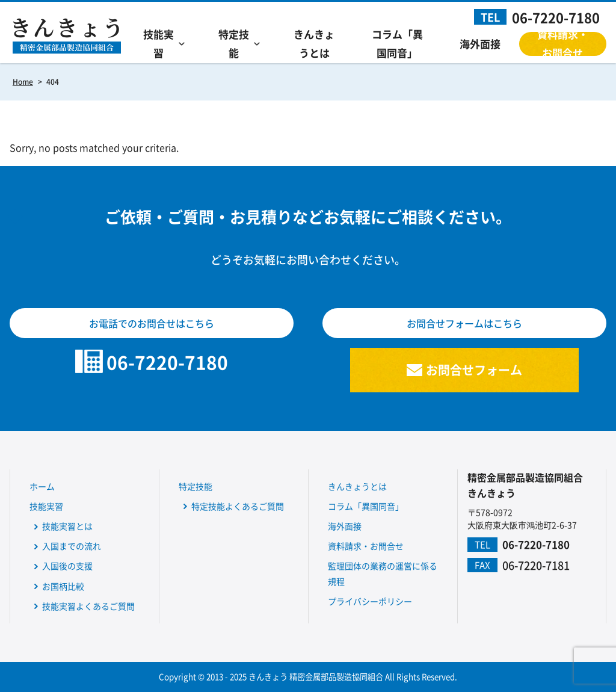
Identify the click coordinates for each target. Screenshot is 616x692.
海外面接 (480, 44)
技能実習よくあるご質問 (88, 606)
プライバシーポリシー (370, 601)
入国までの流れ (72, 546)
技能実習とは (67, 526)
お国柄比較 (63, 586)
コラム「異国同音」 (397, 44)
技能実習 (159, 44)
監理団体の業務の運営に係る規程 (383, 573)
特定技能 (234, 44)
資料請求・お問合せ (563, 44)
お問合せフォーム (474, 370)
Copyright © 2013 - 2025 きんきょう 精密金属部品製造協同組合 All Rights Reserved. (308, 677)
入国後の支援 (67, 566)
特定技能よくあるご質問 (238, 506)
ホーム (42, 486)
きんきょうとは (314, 44)
